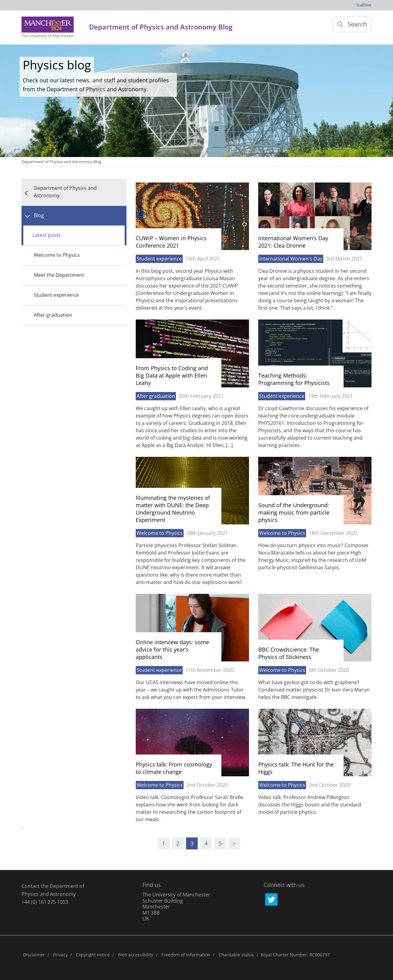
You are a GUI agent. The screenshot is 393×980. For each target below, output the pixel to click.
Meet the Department (59, 275)
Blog (39, 215)
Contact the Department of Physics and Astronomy (53, 890)
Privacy (60, 955)
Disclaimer (34, 955)
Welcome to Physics (57, 255)
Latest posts (47, 235)
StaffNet (364, 5)
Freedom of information (186, 955)
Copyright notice (93, 955)
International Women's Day (291, 259)
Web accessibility (136, 955)
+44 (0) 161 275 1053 (45, 902)
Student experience (56, 295)
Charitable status (236, 955)
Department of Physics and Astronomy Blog (61, 162)
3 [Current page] (192, 843)
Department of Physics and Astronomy (65, 192)
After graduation (53, 315)
